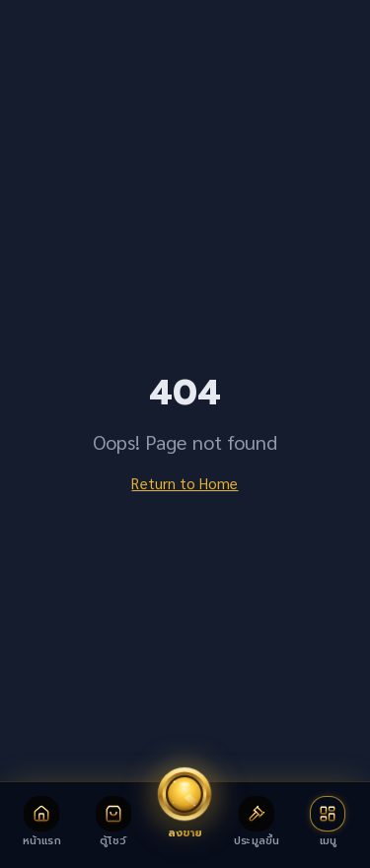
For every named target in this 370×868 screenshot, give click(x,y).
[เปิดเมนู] (328, 821)
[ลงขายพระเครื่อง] (185, 802)
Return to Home (185, 483)
